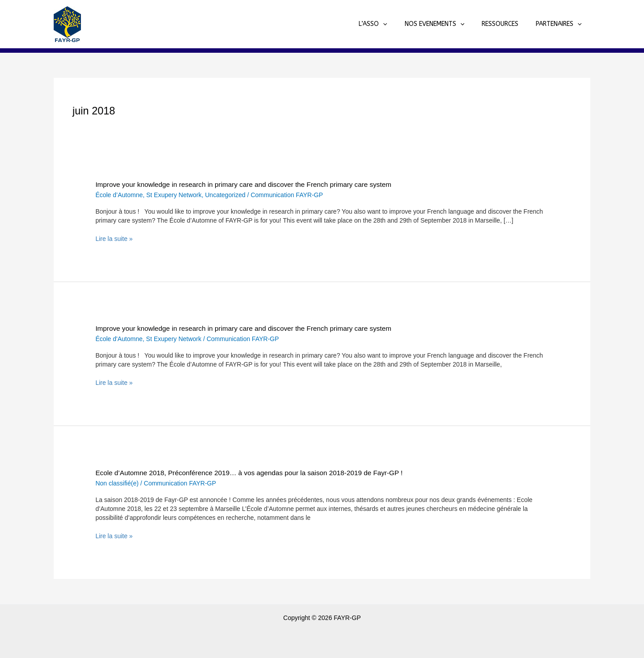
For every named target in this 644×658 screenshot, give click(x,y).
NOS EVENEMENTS (447, 24)
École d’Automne (119, 195)
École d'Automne (119, 339)
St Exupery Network (174, 195)
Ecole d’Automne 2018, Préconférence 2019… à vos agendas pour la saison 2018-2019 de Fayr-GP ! (249, 473)
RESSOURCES (507, 24)
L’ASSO (390, 24)
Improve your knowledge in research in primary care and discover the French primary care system (243, 184)
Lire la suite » (114, 239)
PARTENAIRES (561, 24)
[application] (400, 24)
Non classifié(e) (117, 483)
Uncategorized (225, 195)
